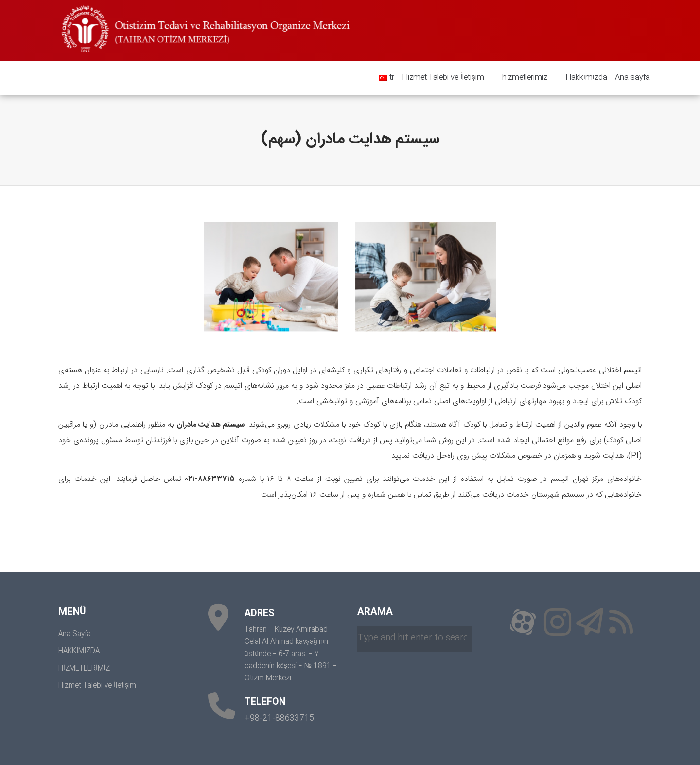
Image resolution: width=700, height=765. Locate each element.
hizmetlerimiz (521, 78)
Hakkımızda (583, 78)
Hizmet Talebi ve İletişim (443, 78)
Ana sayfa (632, 78)
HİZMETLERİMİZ (84, 669)
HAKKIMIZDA (79, 651)
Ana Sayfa (75, 634)
